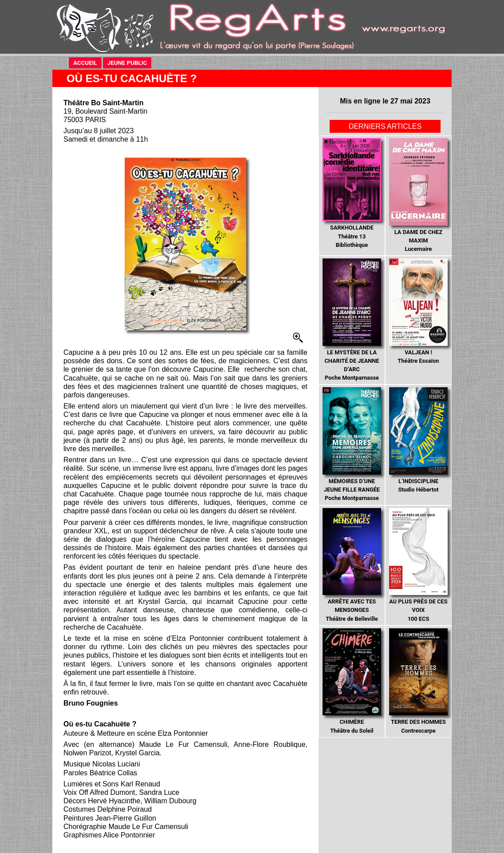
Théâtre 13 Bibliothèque (352, 193)
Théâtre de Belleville (352, 565)
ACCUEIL (85, 63)
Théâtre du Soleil (352, 681)
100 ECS (418, 565)
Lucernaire (418, 195)
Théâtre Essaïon (418, 311)
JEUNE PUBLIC (130, 62)
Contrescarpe (418, 681)
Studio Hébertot (418, 440)
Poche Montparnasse (352, 320)
